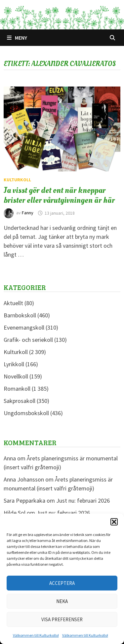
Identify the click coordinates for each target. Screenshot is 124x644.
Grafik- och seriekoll (28, 340)
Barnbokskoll (20, 315)
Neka (62, 601)
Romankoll (17, 389)
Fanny (28, 213)
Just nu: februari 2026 (83, 501)
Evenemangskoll (24, 327)
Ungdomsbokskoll (26, 413)
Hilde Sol (15, 513)
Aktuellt (13, 303)
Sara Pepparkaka (24, 501)
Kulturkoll (17, 180)
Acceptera (62, 583)
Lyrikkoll (14, 364)
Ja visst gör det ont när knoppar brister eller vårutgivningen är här (59, 195)
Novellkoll (16, 376)
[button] (114, 522)
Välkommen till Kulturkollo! (36, 635)
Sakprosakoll (20, 401)
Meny (17, 38)
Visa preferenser (62, 619)
